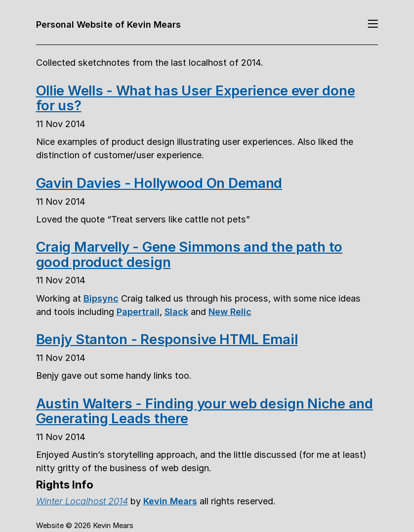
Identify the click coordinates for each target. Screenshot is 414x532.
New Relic (230, 311)
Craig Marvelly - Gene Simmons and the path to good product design (189, 254)
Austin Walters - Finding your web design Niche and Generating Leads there (205, 411)
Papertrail (138, 311)
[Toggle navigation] (373, 24)
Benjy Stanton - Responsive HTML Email (167, 339)
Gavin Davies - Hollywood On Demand (159, 183)
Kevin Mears (170, 501)
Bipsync (101, 298)
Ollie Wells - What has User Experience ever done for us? (196, 98)
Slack (176, 311)
